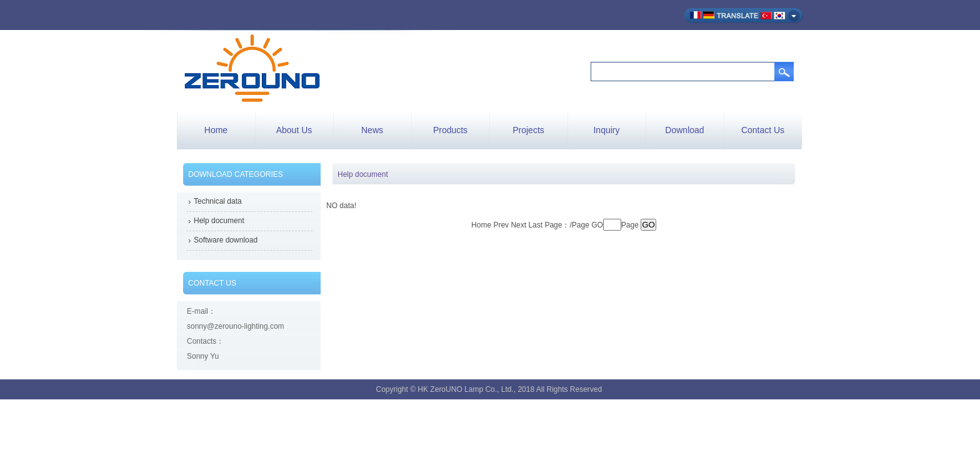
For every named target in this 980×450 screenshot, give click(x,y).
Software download (226, 240)
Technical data (218, 201)
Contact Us (763, 130)
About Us (294, 130)
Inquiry (606, 130)
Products (450, 130)
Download (684, 130)
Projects (528, 130)
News (372, 130)
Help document (219, 221)
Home (216, 130)
